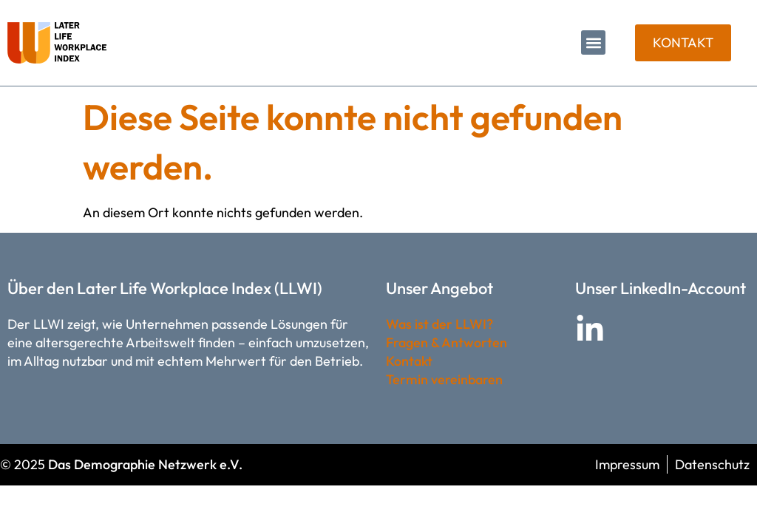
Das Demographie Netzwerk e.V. (145, 464)
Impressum (627, 464)
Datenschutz (712, 464)
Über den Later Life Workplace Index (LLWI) (165, 288)
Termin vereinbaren (444, 379)
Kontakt (409, 361)
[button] (593, 42)
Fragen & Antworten (447, 342)
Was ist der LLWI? (439, 324)
